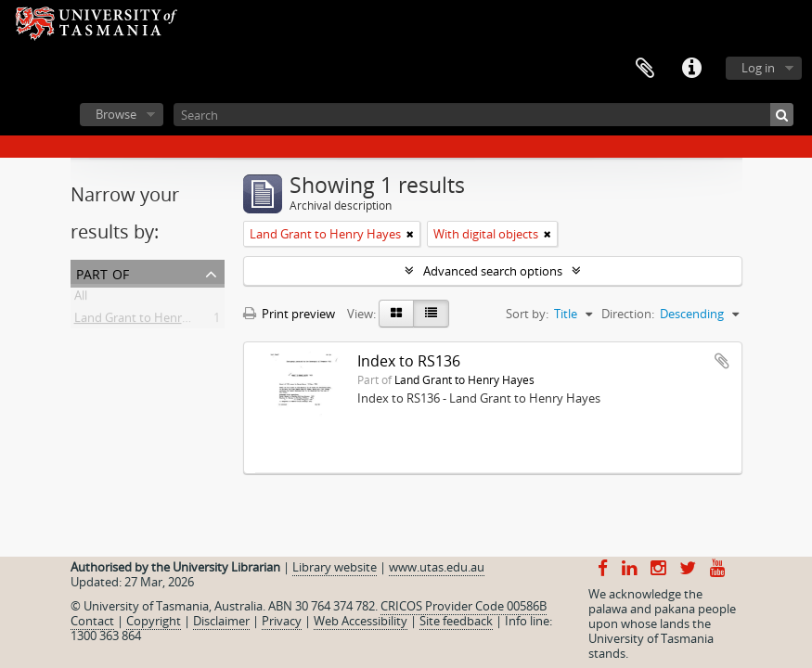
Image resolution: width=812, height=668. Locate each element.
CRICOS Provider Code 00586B (464, 606)
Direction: (628, 314)
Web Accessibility (361, 621)
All (81, 299)
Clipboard (645, 69)
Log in (758, 68)
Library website (335, 567)
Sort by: (527, 314)
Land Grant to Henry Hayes (150, 321)
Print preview (289, 314)
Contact (92, 621)
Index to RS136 (409, 361)
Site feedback (456, 621)
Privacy (282, 621)
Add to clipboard (722, 361)
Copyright (154, 621)
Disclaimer (221, 621)
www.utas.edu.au (437, 567)
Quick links (691, 69)
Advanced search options (493, 271)
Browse (116, 114)
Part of (103, 272)
